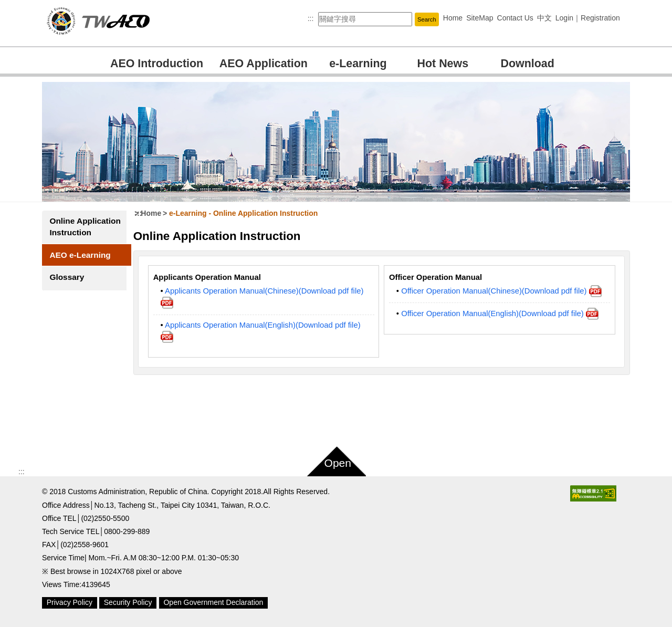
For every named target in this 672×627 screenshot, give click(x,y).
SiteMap (480, 18)
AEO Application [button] (264, 64)
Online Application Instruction (71, 232)
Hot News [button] (443, 64)
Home (453, 18)
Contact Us (515, 18)
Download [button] (528, 64)
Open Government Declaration (213, 602)
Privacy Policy (70, 602)
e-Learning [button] (358, 64)
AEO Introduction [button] (157, 64)
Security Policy (128, 602)
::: (311, 18)
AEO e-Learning (80, 267)
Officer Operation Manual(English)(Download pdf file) (500, 313)
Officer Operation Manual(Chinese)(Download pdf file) (502, 291)
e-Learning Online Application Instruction (244, 213)
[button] (427, 19)
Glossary (67, 289)
